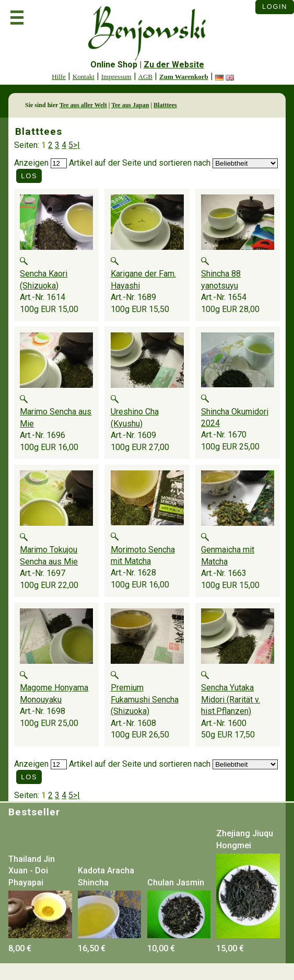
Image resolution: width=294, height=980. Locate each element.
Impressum (116, 77)
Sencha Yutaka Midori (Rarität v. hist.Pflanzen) (231, 699)
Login (275, 7)
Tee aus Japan (130, 105)
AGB (145, 77)
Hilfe (59, 77)
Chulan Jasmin (176, 883)
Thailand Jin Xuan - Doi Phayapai (32, 871)
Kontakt (84, 77)
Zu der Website (174, 65)
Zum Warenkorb (184, 77)
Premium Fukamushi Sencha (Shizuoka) (145, 699)
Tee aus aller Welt (83, 105)
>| (77, 145)
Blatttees (165, 105)
